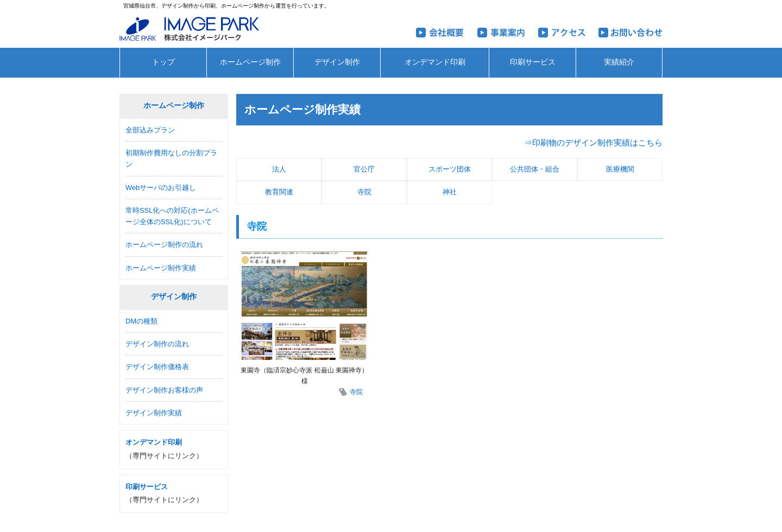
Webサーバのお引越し (161, 188)
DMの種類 (141, 321)
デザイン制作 (337, 62)
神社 (450, 192)
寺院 (364, 192)
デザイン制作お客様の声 (164, 390)
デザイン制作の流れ (157, 344)
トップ (163, 62)
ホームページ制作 (250, 62)
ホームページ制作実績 (161, 268)
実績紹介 (619, 62)
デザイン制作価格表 (157, 367)
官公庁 (364, 169)
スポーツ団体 (450, 169)
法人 (279, 169)
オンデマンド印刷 (435, 62)
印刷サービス (533, 62)
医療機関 (620, 169)
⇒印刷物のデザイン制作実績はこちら (593, 142)
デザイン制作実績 (154, 413)
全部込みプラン (150, 130)
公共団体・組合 (535, 169)
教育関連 (279, 192)
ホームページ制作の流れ (164, 245)
